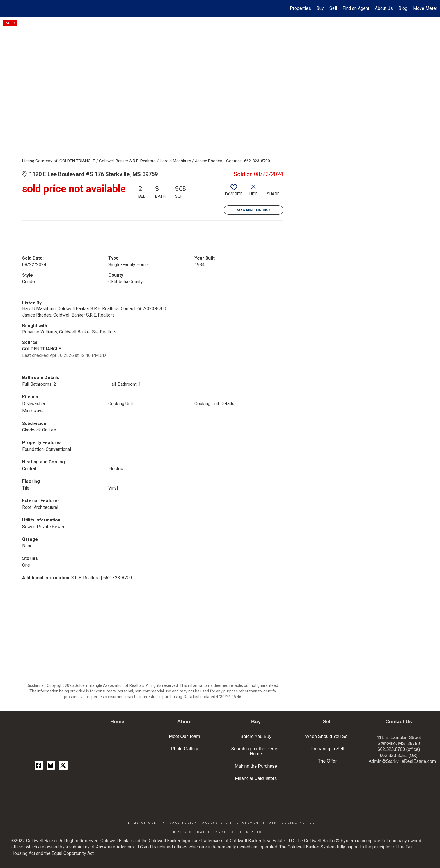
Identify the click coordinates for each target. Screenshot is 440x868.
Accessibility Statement (232, 823)
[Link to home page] (7, 8)
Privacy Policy (179, 823)
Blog (403, 8)
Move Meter (425, 8)
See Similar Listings (254, 210)
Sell (333, 8)
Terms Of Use (141, 823)
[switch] (234, 192)
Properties (300, 8)
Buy (320, 8)
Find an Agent (356, 8)
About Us (384, 8)
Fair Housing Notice (291, 823)
